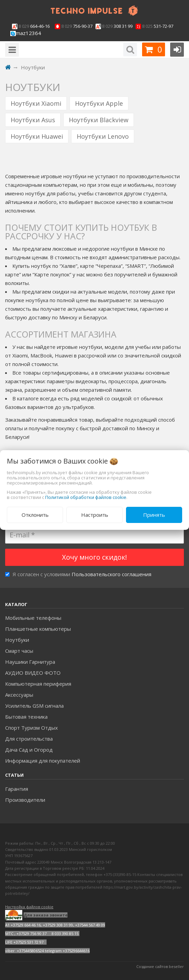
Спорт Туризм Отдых (32, 728)
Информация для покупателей (43, 761)
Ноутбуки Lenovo (103, 136)
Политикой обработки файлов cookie (86, 497)
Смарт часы (19, 651)
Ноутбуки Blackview (99, 120)
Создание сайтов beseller (160, 966)
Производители (25, 800)
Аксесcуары (19, 695)
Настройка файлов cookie (29, 907)
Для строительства (29, 739)
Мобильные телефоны (33, 618)
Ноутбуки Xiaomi (36, 103)
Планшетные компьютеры (38, 629)
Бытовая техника (26, 717)
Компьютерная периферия (38, 684)
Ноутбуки (17, 640)
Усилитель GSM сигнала (34, 706)
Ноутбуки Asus (33, 120)
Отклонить (35, 515)
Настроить (95, 515)
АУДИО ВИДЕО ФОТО (33, 673)
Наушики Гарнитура (30, 662)
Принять (154, 515)
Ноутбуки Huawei (37, 136)
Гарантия (17, 789)
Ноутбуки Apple (99, 103)
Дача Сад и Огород (29, 750)
